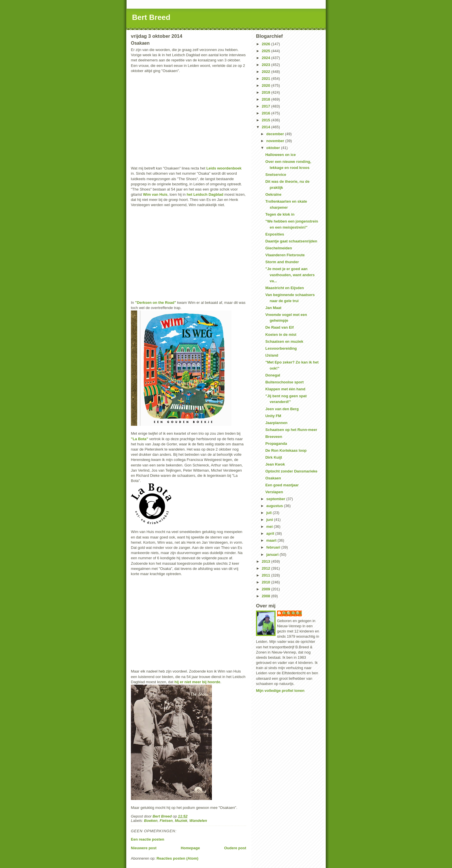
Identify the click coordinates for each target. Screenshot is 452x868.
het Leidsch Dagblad (205, 194)
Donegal (273, 375)
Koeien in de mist (281, 335)
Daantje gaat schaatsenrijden (291, 241)
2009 (267, 589)
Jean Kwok (275, 464)
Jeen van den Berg (282, 409)
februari (274, 547)
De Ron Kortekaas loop (286, 450)
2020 (267, 85)
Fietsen (166, 821)
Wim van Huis (155, 194)
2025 (267, 51)
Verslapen (274, 492)
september (276, 499)
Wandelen (198, 821)
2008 (267, 596)
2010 (267, 582)
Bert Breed (151, 17)
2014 (267, 127)
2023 (267, 65)
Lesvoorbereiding (281, 348)
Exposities (275, 234)
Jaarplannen (276, 423)
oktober (274, 148)
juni (270, 520)
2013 (267, 561)
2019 (267, 92)
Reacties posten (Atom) (177, 858)
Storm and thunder (282, 262)
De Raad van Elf (279, 327)
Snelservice (276, 175)
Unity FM (273, 416)
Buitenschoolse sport (284, 382)
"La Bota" (140, 439)
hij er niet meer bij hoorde (197, 682)
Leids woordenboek (224, 168)
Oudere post (235, 848)
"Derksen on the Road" (155, 303)
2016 (267, 113)
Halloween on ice (280, 155)
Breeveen (274, 437)
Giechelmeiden (278, 248)
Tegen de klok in (280, 214)
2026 (267, 44)
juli (270, 513)
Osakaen (273, 478)
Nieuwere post (144, 848)
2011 (267, 575)
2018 (267, 99)
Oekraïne (273, 194)
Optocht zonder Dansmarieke (291, 471)
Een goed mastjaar (282, 485)
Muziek (181, 821)
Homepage (190, 848)
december (276, 134)
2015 (267, 120)
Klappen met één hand (285, 389)
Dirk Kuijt (274, 457)
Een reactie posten (148, 839)
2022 (267, 72)
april (271, 533)
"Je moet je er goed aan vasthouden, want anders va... (290, 275)
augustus (275, 506)
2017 (267, 106)
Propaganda (276, 444)
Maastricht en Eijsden (285, 288)
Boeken (151, 821)
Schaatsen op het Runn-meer (291, 430)
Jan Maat (273, 308)
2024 (267, 58)
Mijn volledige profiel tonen (280, 691)
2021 (267, 79)
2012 (267, 568)
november (276, 141)
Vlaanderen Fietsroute (285, 255)
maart (272, 540)
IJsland (272, 355)
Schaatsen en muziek (284, 341)
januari (273, 554)
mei (270, 527)
